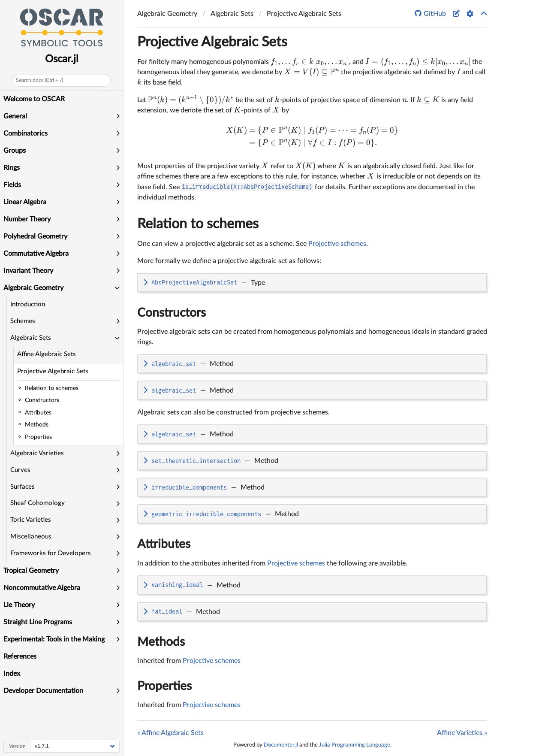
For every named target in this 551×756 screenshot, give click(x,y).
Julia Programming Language (355, 745)
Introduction (28, 304)
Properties (164, 686)
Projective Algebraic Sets (53, 371)
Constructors (172, 313)
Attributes (164, 544)
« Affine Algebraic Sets (170, 733)
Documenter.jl (281, 745)
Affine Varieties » (462, 733)
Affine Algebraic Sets (47, 354)
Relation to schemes (198, 224)
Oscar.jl (62, 59)
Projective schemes (337, 244)
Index (12, 674)
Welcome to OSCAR (34, 99)
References (20, 656)
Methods (161, 642)
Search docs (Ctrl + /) (39, 80)
